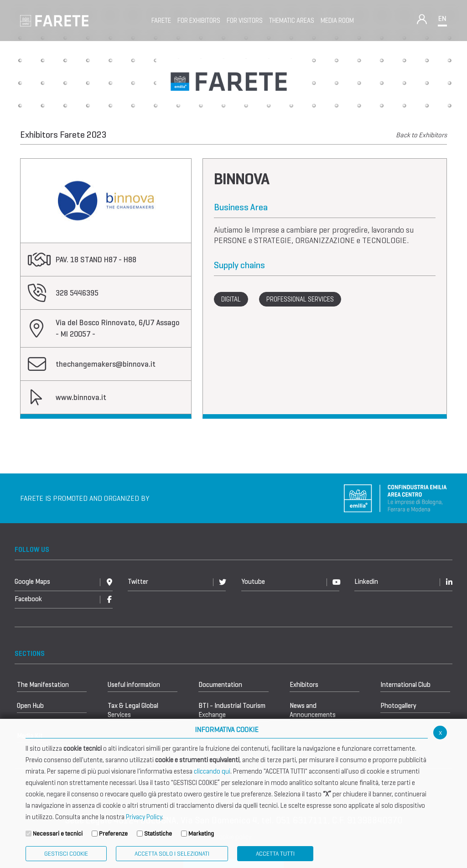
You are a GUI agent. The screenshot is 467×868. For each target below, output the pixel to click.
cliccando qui (212, 771)
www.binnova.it (81, 398)
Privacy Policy (144, 817)
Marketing (201, 834)
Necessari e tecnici (58, 834)
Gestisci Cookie (66, 854)
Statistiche (158, 834)
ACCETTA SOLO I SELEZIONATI (172, 854)
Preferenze (113, 834)
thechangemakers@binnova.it (106, 364)
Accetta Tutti (275, 854)
